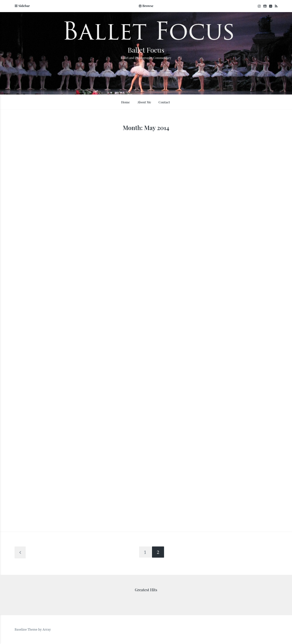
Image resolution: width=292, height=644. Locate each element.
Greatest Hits (146, 590)
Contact (164, 102)
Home (125, 102)
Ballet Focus (146, 50)
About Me (144, 102)
